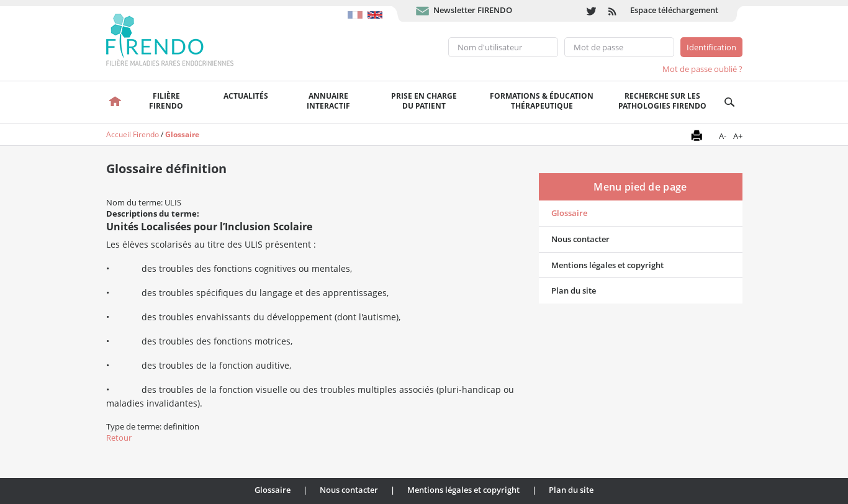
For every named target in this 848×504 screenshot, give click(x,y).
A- (723, 136)
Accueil (116, 102)
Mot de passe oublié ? (702, 69)
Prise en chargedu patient (424, 101)
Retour (119, 438)
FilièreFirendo (166, 101)
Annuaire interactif (328, 101)
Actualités (246, 96)
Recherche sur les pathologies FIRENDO (662, 101)
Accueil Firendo (133, 134)
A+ (738, 136)
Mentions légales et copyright (607, 265)
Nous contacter (580, 239)
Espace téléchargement (674, 10)
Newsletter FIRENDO (473, 10)
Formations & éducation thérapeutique (542, 101)
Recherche (730, 102)
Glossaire (182, 134)
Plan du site (574, 290)
